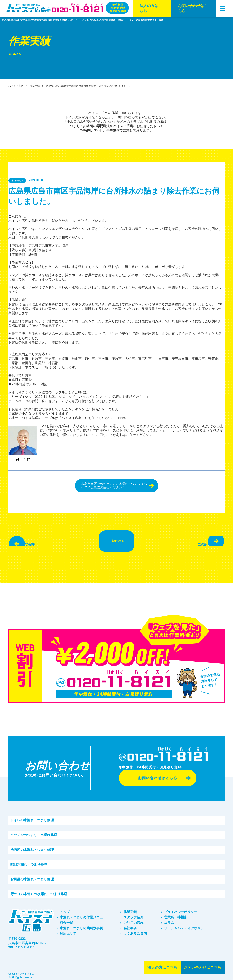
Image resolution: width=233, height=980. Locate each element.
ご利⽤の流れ (133, 919)
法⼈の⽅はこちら (151, 8)
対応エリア (68, 929)
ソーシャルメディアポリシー (186, 924)
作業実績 (35, 86)
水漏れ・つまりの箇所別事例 (81, 924)
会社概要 (130, 924)
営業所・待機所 (176, 913)
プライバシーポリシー (181, 908)
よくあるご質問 (135, 929)
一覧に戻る (117, 539)
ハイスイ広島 (16, 86)
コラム (169, 919)
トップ (65, 908)
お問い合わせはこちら (193, 8)
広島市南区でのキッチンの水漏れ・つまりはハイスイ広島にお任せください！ (113, 486)
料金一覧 (66, 919)
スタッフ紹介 (133, 913)
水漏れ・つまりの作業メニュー (83, 913)
